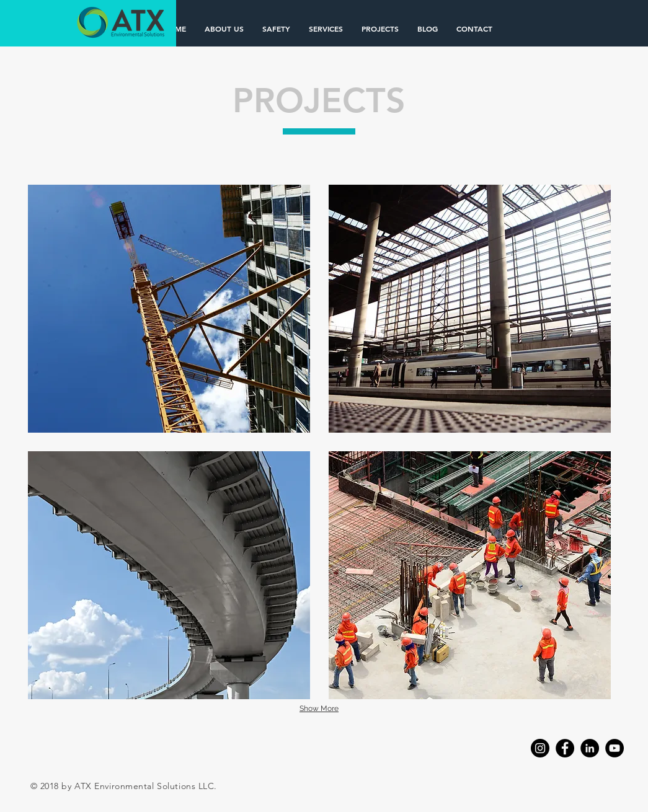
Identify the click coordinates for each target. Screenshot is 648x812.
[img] (169, 309)
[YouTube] (615, 748)
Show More (319, 708)
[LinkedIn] (590, 748)
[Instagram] (540, 748)
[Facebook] (565, 748)
